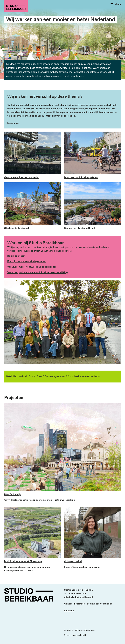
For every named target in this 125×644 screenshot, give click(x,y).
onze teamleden (103, 604)
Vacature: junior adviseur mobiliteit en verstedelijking (38, 272)
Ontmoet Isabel (73, 561)
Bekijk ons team (16, 256)
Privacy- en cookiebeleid (75, 635)
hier (15, 376)
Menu (116, 4)
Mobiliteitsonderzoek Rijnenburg (23, 561)
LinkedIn (69, 611)
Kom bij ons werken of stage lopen (27, 261)
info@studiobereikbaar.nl (78, 597)
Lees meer (13, 123)
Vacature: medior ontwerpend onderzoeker (32, 267)
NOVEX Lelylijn (13, 494)
